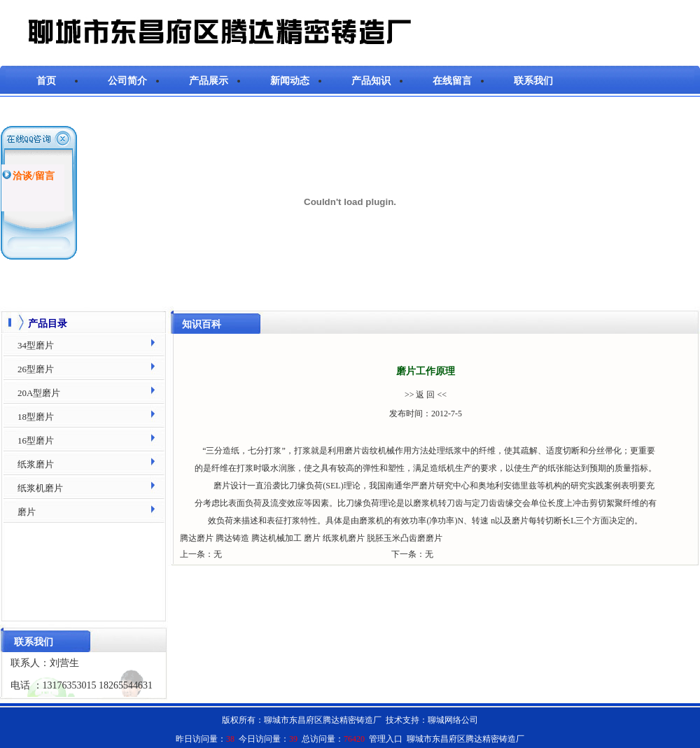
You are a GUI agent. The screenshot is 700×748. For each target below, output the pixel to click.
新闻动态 (290, 81)
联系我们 (533, 81)
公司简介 (127, 81)
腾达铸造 (232, 538)
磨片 (353, 451)
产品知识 (371, 81)
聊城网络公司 (453, 720)
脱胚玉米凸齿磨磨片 (405, 538)
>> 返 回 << (426, 395)
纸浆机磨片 (344, 538)
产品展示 (209, 81)
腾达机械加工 (276, 538)
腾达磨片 (197, 538)
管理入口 (386, 739)
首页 (46, 81)
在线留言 (452, 81)
